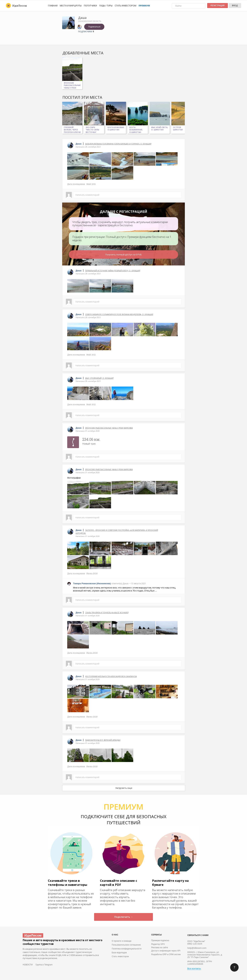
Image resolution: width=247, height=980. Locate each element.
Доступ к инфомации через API (166, 951)
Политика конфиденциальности (127, 949)
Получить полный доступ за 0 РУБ (123, 255)
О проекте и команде (122, 941)
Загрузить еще (124, 788)
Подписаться (94, 27)
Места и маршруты (71, 6)
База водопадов (119, 953)
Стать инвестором (126, 6)
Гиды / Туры (106, 6)
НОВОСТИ (28, 965)
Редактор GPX (158, 944)
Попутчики (90, 6)
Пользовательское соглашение (126, 945)
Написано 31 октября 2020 (88, 431)
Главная (53, 6)
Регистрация (218, 5)
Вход (235, 5)
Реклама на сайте (160, 948)
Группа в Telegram (44, 965)
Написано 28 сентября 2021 (88, 147)
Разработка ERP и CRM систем (166, 954)
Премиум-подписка (160, 940)
